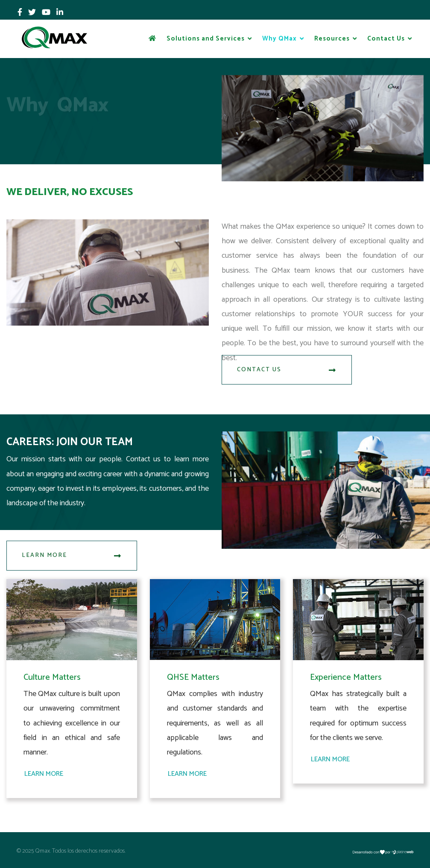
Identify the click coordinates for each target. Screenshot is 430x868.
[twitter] (32, 13)
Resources (332, 39)
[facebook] (20, 13)
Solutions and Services (206, 39)
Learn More (72, 555)
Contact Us (386, 39)
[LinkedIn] (60, 13)
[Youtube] (46, 13)
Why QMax (279, 39)
